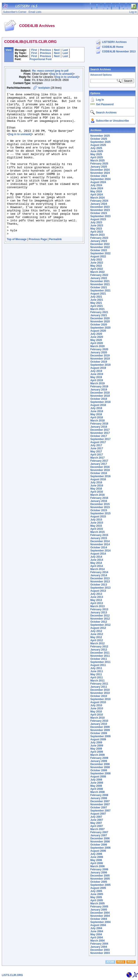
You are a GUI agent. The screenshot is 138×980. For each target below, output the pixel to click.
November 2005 (100, 879)
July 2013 (96, 594)
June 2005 (97, 894)
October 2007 (99, 808)
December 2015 (100, 504)
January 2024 (99, 204)
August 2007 (98, 814)
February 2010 (99, 721)
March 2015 (97, 532)
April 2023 (97, 232)
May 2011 (96, 674)
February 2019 (99, 387)
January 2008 (99, 798)
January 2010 (99, 724)
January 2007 (99, 835)
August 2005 (98, 888)
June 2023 (97, 226)
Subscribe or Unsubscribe (112, 121)
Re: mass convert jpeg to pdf (50, 71)
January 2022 (99, 278)
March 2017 (97, 458)
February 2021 (99, 312)
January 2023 (99, 241)
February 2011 (99, 684)
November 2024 (100, 173)
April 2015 (97, 529)
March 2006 (97, 866)
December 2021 (100, 281)
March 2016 (97, 495)
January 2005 (99, 910)
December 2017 (100, 430)
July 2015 (96, 520)
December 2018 (100, 393)
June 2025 (97, 151)
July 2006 (96, 854)
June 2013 (97, 597)
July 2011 (96, 668)
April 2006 (97, 863)
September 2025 (100, 142)
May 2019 (96, 377)
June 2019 (97, 374)
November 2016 (100, 470)
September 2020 (100, 328)
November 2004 (100, 916)
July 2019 (96, 371)
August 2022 (98, 256)
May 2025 (96, 154)
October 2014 (99, 547)
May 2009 (96, 749)
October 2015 (99, 510)
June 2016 (97, 486)
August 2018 (98, 405)
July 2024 (96, 185)
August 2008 (98, 777)
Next (57, 50)
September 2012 (100, 625)
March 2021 (97, 309)
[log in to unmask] (62, 74)
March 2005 (97, 903)
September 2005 (100, 885)
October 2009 (99, 733)
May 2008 (96, 786)
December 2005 (100, 876)
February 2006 (99, 869)
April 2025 (97, 157)
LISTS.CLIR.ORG (12, 975)
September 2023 (100, 216)
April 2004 (97, 938)
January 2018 (99, 427)
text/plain (44, 88)
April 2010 (97, 715)
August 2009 (98, 739)
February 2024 (99, 201)
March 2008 (97, 792)
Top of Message (17, 268)
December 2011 (100, 653)
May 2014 (96, 563)
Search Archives (101, 69)
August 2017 (98, 442)
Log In (100, 100)
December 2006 (100, 838)
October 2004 (99, 919)
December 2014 (100, 541)
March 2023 (97, 235)
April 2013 (97, 603)
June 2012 (97, 634)
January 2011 (99, 687)
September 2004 (100, 922)
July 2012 (96, 631)
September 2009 (100, 736)
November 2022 (100, 247)
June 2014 (97, 560)
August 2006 (98, 851)
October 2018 (99, 399)
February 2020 (99, 349)
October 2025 (99, 139)
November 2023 (100, 210)
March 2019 (97, 383)
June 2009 (97, 746)
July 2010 (96, 705)
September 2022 (100, 253)
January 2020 (99, 352)
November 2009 (100, 730)
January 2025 (99, 167)
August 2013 (98, 591)
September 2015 (100, 513)
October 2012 (99, 622)
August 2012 (98, 628)
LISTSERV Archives (114, 42)
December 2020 (100, 318)
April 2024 (97, 195)
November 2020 (100, 322)
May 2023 (96, 229)
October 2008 (99, 770)
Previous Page (38, 268)
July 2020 (96, 334)
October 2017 (99, 436)
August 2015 (98, 517)
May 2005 (96, 897)
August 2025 (98, 145)
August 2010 (98, 702)
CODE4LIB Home (113, 47)
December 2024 (100, 170)
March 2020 (97, 346)
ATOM (110, 962)
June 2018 (97, 411)
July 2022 (96, 260)
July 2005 (96, 891)
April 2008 (97, 789)
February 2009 (99, 758)
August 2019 (98, 368)
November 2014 (100, 544)
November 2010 (100, 693)
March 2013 (97, 606)
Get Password (105, 104)
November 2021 (100, 284)
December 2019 (100, 356)
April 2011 (97, 678)
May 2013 (96, 600)
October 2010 (99, 696)
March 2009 (97, 755)
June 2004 (97, 931)
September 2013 (100, 588)
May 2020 (96, 340)
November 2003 (100, 953)
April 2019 (97, 380)
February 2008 (99, 795)
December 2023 (100, 207)
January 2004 (99, 947)
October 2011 (99, 659)
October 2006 (99, 845)
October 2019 (99, 362)
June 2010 (97, 708)
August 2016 (98, 479)
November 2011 (100, 656)
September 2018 (100, 402)
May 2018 (96, 414)
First (34, 50)
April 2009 (97, 752)
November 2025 (100, 136)
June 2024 (97, 188)
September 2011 (100, 662)
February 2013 (99, 609)
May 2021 (96, 303)
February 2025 (99, 164)
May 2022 (96, 266)
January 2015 (99, 538)
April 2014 (97, 566)
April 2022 (97, 269)
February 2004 (99, 944)
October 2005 (99, 882)
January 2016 (99, 501)
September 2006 (100, 848)
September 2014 (100, 551)
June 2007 (97, 820)
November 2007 (100, 804)
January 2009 (99, 761)
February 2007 (99, 832)
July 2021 (96, 297)
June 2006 (97, 857)
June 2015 (97, 523)
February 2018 (99, 424)
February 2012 (99, 647)
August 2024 (98, 182)
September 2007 (100, 811)
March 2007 (97, 829)
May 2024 (96, 191)
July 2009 (96, 743)
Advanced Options (101, 75)
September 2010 (100, 699)
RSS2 (131, 962)
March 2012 (97, 643)
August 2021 (98, 294)
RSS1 (121, 962)
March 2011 (97, 681)
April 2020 (97, 343)
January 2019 (99, 390)
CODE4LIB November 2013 (119, 52)
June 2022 (97, 263)
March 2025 (97, 161)
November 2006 (100, 842)
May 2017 (96, 452)
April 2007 (97, 826)
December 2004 (100, 913)
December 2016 (100, 467)
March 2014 (97, 569)
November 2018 (100, 396)
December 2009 (100, 727)
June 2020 (97, 337)
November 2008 (100, 767)
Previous (45, 50)
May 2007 (96, 823)
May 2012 (96, 637)
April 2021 (97, 306)
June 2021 (97, 300)
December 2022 (100, 244)
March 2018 (97, 421)
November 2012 (100, 619)
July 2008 (96, 780)
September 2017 (100, 439)
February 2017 (99, 461)
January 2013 (99, 612)
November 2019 (100, 359)
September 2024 (100, 179)
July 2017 (96, 445)
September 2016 (100, 476)
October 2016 (99, 473)
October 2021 (99, 287)
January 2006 (99, 873)
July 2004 (96, 928)
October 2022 (99, 250)
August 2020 (98, 331)
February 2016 (99, 498)
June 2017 (97, 448)
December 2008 (100, 764)
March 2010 (97, 718)
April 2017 (97, 455)
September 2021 (100, 291)
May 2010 (96, 712)
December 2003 (100, 950)
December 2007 (100, 801)
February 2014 (99, 572)
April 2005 (97, 900)
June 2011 (97, 671)
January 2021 (99, 315)
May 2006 (96, 860)
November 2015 (100, 507)
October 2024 (99, 176)
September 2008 (100, 773)
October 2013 (99, 585)
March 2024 (97, 198)
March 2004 (97, 941)
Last (65, 50)
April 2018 (97, 417)
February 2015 (99, 535)
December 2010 (100, 690)
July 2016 (96, 482)
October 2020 (99, 325)
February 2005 (99, 907)
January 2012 (99, 650)
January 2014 (99, 575)
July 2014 (96, 557)
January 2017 (99, 464)
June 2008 (97, 783)
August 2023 (98, 219)
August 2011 (98, 665)
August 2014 (98, 554)
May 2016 (96, 489)
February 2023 (99, 238)
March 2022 (97, 272)
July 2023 (96, 222)
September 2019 (100, 365)
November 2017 (100, 433)
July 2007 (96, 817)
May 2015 (96, 526)
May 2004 (96, 934)
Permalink (55, 268)
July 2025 (96, 148)
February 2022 (99, 275)
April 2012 (97, 640)
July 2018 (96, 408)
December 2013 (100, 578)
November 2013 (100, 582)
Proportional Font (41, 59)
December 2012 (100, 616)
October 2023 (99, 213)
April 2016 (97, 492)
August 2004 (98, 925)
